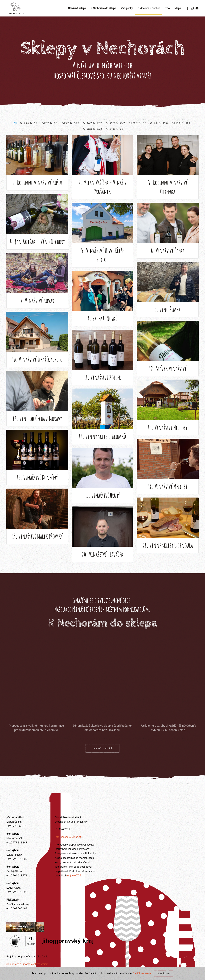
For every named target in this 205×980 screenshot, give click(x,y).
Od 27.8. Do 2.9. (115, 136)
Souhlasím (164, 974)
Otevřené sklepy (77, 8)
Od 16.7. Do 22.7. (93, 130)
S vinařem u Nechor (149, 8)
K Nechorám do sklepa (103, 8)
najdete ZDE (74, 876)
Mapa (178, 8)
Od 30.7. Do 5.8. (138, 130)
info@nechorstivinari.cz (68, 837)
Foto (167, 8)
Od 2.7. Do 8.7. (50, 130)
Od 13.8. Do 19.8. (181, 130)
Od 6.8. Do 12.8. (159, 130)
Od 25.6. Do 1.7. (29, 130)
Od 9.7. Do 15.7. (71, 130)
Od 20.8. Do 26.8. (93, 136)
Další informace (142, 973)
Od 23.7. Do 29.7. (116, 130)
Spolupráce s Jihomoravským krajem (27, 964)
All (15, 130)
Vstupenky (127, 8)
